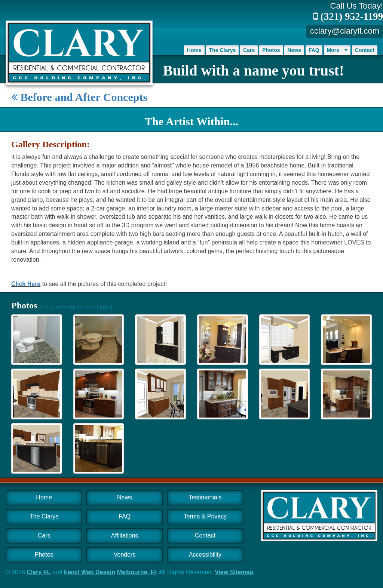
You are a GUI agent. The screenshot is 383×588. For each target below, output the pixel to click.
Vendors (125, 555)
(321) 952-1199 (348, 16)
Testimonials (205, 497)
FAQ (314, 50)
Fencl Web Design (90, 572)
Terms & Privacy (205, 516)
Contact (365, 50)
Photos (271, 50)
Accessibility (205, 555)
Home (194, 50)
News (294, 50)
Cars (249, 50)
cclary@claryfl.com (345, 31)
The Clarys (223, 50)
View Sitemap (234, 572)
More (337, 50)
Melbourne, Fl (137, 572)
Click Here (26, 284)
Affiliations (125, 535)
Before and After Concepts (79, 97)
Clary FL (39, 572)
